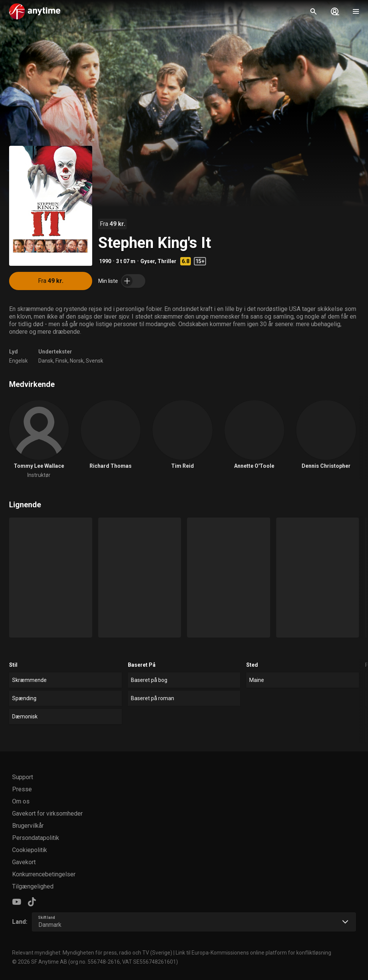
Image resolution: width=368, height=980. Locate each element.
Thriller (167, 261)
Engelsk (18, 361)
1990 (105, 261)
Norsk (77, 361)
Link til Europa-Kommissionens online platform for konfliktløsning (253, 953)
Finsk (61, 361)
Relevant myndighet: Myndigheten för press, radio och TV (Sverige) (92, 953)
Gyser (148, 261)
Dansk (46, 361)
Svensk (94, 361)
